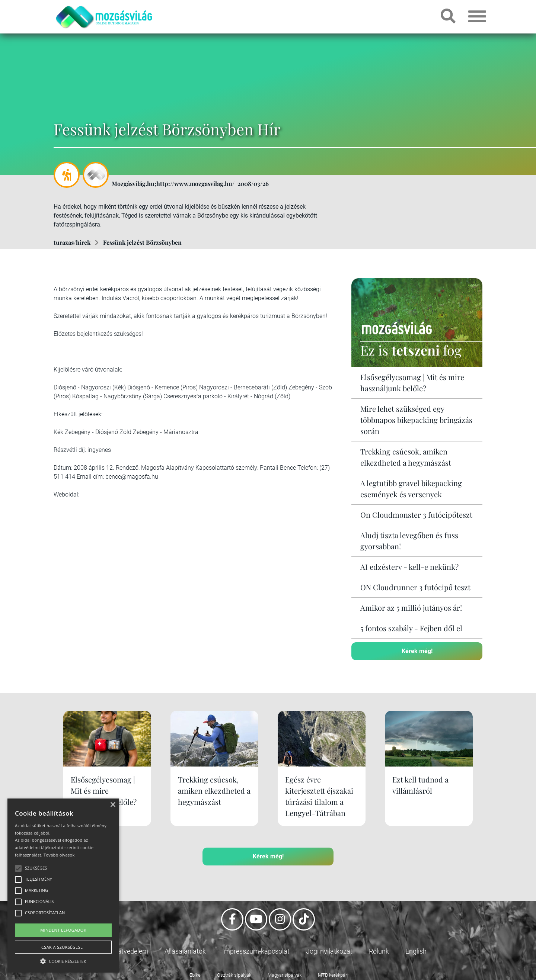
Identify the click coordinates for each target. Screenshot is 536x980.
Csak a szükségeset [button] (63, 947)
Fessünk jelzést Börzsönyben (142, 242)
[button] (63, 960)
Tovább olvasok (59, 855)
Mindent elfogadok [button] (63, 930)
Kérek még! (417, 651)
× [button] (113, 805)
